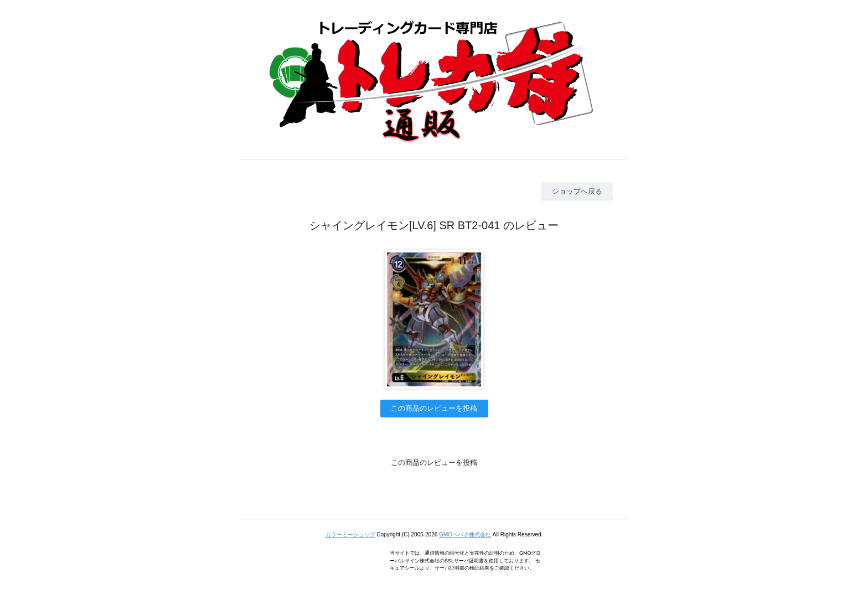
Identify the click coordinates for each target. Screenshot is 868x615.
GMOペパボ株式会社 (465, 534)
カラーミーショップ (350, 534)
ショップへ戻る (577, 191)
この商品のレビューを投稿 (434, 408)
